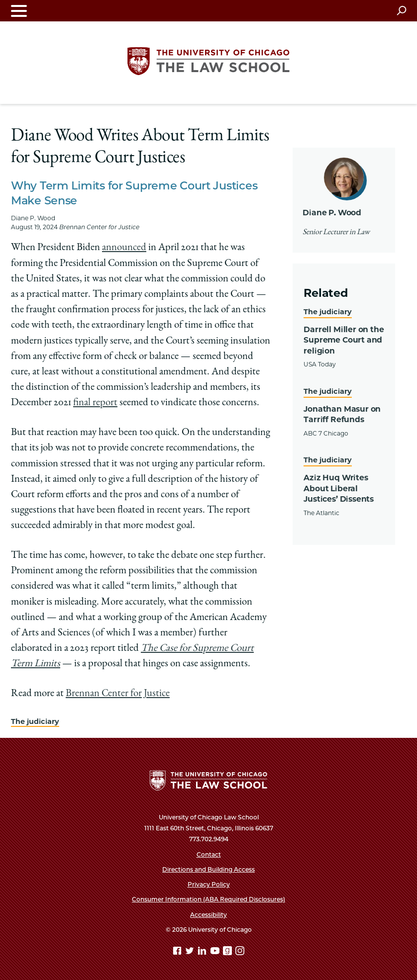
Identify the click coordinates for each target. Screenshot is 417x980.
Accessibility (208, 915)
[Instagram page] (240, 952)
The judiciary (35, 721)
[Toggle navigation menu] (19, 11)
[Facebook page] (178, 952)
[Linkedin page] (203, 952)
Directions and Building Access (208, 869)
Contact (209, 854)
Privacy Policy (209, 884)
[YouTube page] (216, 952)
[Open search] (401, 10)
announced (124, 248)
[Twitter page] (191, 952)
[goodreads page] (228, 952)
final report (95, 403)
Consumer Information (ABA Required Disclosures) (208, 899)
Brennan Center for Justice (118, 694)
